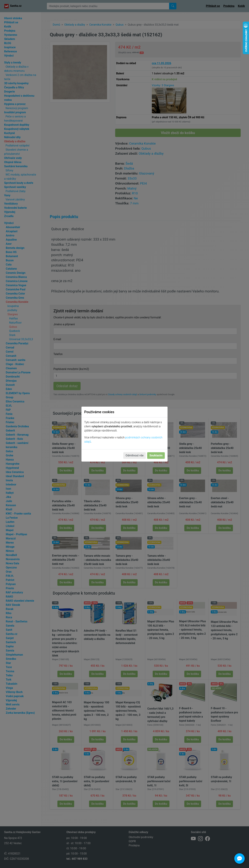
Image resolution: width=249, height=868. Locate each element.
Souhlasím (156, 455)
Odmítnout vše (135, 455)
